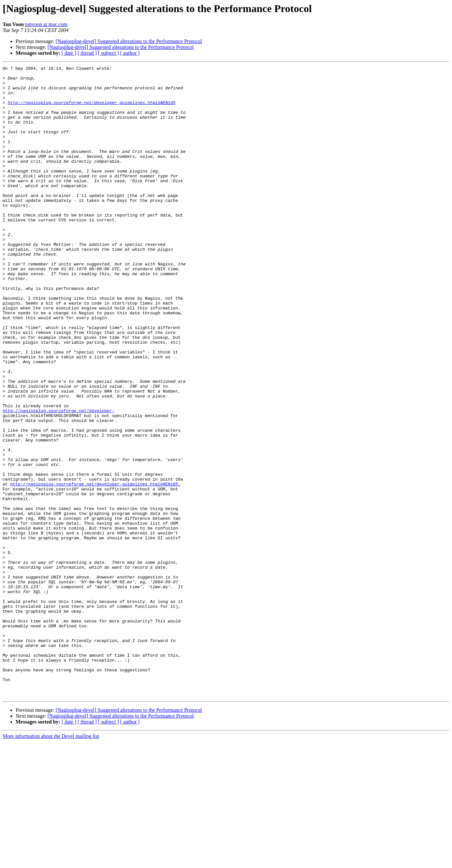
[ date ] (69, 53)
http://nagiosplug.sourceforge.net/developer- (58, 480)
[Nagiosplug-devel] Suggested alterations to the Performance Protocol (129, 41)
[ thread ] (87, 53)
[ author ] (130, 53)
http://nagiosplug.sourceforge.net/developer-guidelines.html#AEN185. (95, 568)
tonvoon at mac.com (46, 24)
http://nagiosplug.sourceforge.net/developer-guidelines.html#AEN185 (92, 110)
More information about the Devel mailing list (51, 862)
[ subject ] (109, 53)
